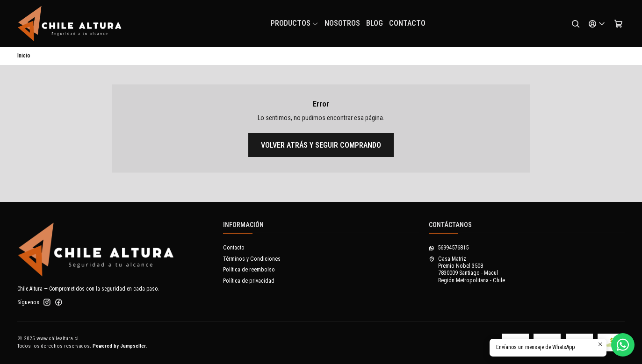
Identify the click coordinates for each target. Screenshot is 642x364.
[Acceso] (597, 24)
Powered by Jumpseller (119, 346)
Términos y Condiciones (252, 259)
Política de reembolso (249, 270)
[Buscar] (576, 24)
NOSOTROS (342, 23)
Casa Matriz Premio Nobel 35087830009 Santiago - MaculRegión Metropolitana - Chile (467, 270)
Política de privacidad (249, 281)
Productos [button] (295, 23)
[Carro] (619, 24)
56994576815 (449, 248)
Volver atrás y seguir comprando (321, 145)
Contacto (407, 23)
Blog (375, 23)
